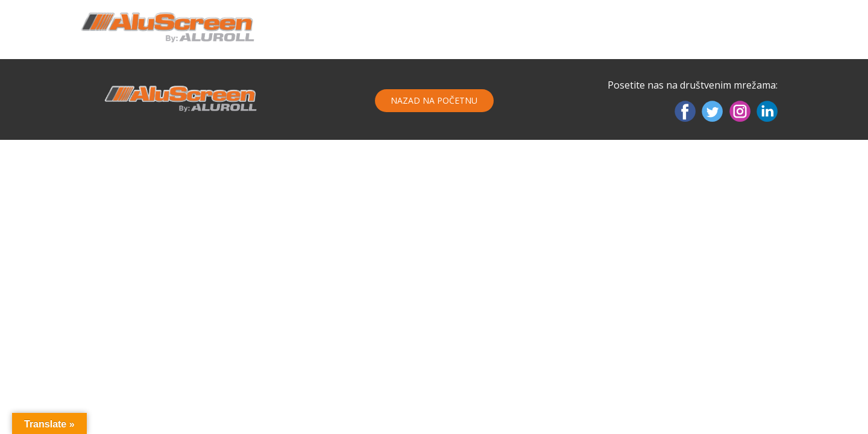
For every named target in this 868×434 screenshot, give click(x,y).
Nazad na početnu (434, 100)
